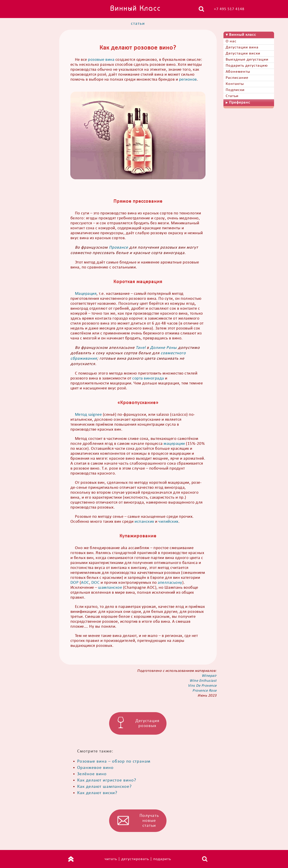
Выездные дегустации (247, 60)
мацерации (174, 444)
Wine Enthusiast (203, 681)
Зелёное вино (92, 774)
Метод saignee (88, 415)
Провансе (118, 248)
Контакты (235, 84)
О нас (231, 41)
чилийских (168, 522)
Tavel (141, 348)
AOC (85, 583)
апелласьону (170, 583)
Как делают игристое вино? (107, 780)
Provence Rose (205, 691)
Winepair (209, 676)
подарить (162, 859)
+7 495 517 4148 (229, 9)
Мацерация (86, 294)
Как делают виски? (97, 793)
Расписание (237, 78)
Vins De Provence (202, 686)
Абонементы (238, 72)
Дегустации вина (242, 47)
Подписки (235, 90)
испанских (144, 522)
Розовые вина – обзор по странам (114, 761)
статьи (138, 24)
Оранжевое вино (95, 768)
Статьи (232, 96)
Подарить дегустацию (247, 66)
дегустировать (135, 859)
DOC (96, 583)
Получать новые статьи (149, 821)
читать (111, 859)
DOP (75, 583)
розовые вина (101, 60)
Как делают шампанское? (104, 787)
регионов (188, 80)
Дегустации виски (243, 53)
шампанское (110, 588)
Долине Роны (163, 348)
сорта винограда (148, 378)
